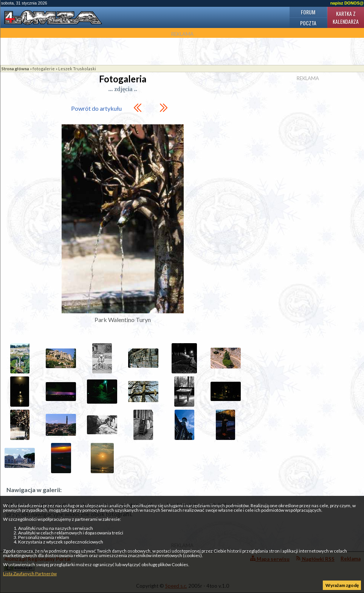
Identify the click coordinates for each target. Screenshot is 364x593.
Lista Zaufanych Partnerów (30, 574)
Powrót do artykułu (96, 108)
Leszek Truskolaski (77, 69)
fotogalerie (44, 69)
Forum (308, 12)
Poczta (308, 23)
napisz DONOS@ (347, 3)
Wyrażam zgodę (342, 585)
